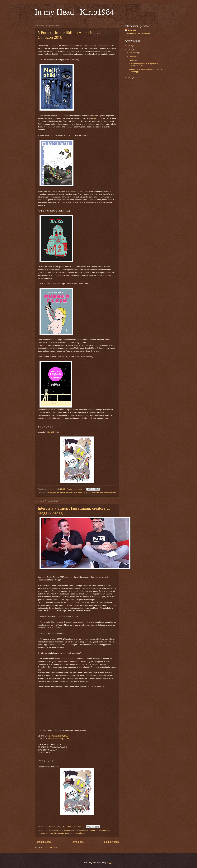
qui (94, 118)
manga (89, 493)
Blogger (110, 863)
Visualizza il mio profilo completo (138, 34)
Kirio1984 (50, 432)
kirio (47, 833)
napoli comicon (110, 493)
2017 (130, 78)
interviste (41, 833)
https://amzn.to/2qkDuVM (59, 739)
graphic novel (71, 493)
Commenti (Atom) (50, 848)
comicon (49, 493)
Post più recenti (43, 842)
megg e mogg (64, 833)
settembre (134, 53)
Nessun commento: (75, 489)
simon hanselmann (78, 833)
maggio (133, 56)
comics (56, 493)
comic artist (59, 830)
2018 (130, 49)
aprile (132, 60)
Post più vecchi (111, 842)
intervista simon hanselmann (102, 830)
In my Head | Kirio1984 (74, 12)
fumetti (62, 493)
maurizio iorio (98, 493)
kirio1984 (81, 493)
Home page (77, 842)
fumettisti (74, 830)
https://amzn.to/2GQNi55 (58, 736)
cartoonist (49, 830)
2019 (130, 46)
